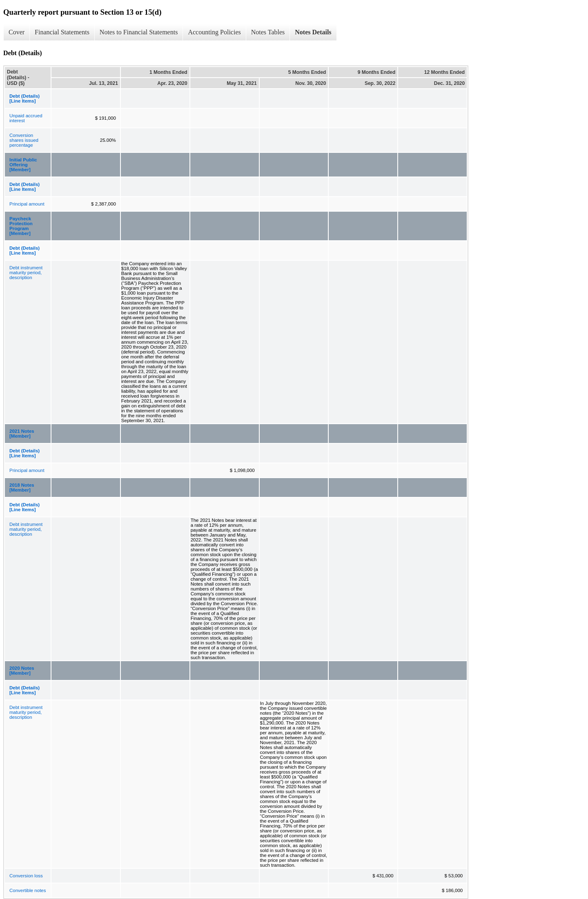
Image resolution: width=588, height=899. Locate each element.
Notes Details (313, 32)
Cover (17, 32)
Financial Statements (62, 32)
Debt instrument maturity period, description (26, 273)
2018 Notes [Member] (22, 488)
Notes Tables (268, 32)
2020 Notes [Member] (22, 671)
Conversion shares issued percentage (24, 140)
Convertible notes (28, 890)
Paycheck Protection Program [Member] (21, 226)
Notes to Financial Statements (139, 32)
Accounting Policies (214, 32)
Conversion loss (26, 876)
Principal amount (27, 204)
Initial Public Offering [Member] (23, 165)
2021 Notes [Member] (22, 434)
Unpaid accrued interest (26, 118)
